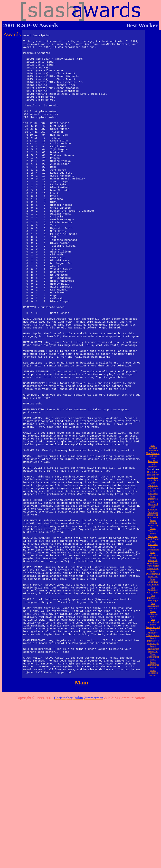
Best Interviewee (153, 758)
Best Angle (153, 762)
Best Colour (153, 754)
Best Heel (153, 623)
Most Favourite (153, 653)
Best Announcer (153, 750)
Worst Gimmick (153, 720)
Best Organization (153, 766)
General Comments (153, 611)
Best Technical (153, 645)
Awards (12, 34)
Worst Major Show (153, 820)
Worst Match (153, 727)
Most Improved (153, 659)
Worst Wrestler (153, 683)
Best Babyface (153, 627)
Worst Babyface (153, 696)
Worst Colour (153, 797)
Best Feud (153, 679)
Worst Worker (153, 700)
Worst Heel (153, 692)
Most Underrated (153, 715)
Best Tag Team (153, 619)
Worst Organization (153, 809)
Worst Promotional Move (153, 826)
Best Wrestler (153, 615)
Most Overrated (153, 664)
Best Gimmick (153, 670)
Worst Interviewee (153, 801)
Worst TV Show (153, 814)
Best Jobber (153, 633)
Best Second (153, 746)
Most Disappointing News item (153, 735)
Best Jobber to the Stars (153, 637)
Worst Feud (153, 730)
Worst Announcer (153, 793)
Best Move (153, 674)
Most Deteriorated (153, 710)
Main (81, 844)
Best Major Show (153, 777)
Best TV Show (153, 771)
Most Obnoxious (153, 742)
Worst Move (153, 724)
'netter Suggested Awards (153, 834)
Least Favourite (153, 704)
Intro (153, 607)
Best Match (153, 676)
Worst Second (153, 789)
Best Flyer (153, 641)
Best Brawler (153, 649)
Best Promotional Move (153, 783)
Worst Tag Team (153, 688)
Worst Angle (153, 805)
